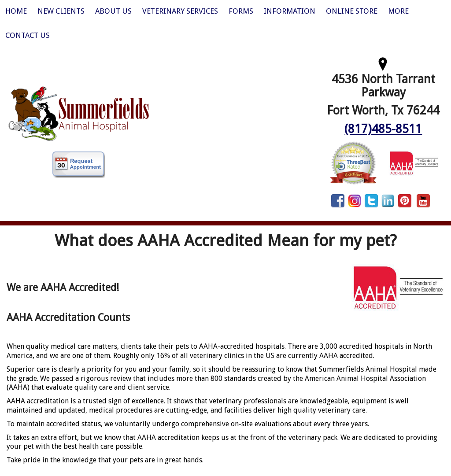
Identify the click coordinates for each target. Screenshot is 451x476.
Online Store (352, 11)
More (398, 11)
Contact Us (28, 35)
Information (290, 11)
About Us (113, 11)
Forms (241, 11)
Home (16, 11)
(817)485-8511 (383, 129)
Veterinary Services (180, 11)
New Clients (61, 11)
